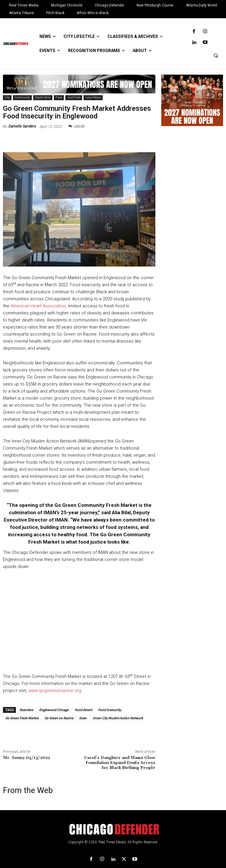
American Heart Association (38, 306)
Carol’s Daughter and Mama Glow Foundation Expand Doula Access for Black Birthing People (120, 763)
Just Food (74, 98)
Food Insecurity (110, 710)
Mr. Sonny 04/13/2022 (26, 758)
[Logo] (113, 829)
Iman (83, 718)
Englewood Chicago (54, 710)
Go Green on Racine (59, 718)
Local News (93, 98)
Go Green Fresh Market (22, 718)
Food (59, 98)
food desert (83, 710)
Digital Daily (43, 98)
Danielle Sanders (22, 126)
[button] (216, 56)
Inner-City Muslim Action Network (118, 718)
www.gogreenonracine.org (55, 691)
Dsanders (26, 710)
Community (22, 98)
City (7, 98)
